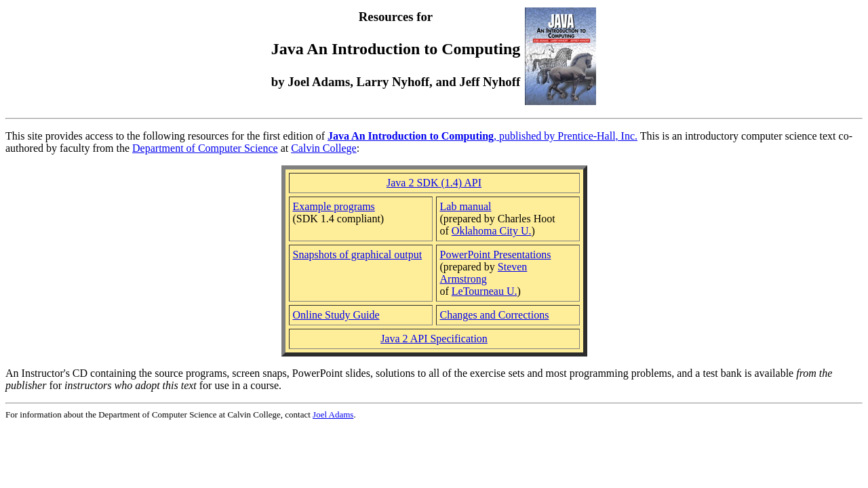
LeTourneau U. (485, 291)
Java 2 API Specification (434, 339)
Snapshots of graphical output (358, 255)
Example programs (334, 206)
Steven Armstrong (484, 273)
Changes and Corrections (495, 315)
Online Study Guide (336, 315)
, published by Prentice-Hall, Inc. (482, 136)
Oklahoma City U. (492, 231)
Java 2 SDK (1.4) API (434, 183)
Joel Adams (333, 414)
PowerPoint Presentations (496, 255)
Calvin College (323, 148)
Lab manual (466, 206)
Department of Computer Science (205, 148)
